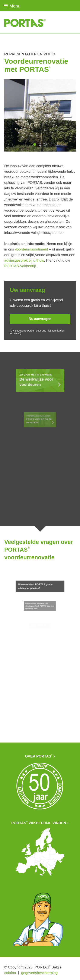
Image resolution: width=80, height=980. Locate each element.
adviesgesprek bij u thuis (24, 260)
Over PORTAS (39, 756)
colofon (10, 973)
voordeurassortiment (31, 249)
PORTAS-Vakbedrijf (20, 266)
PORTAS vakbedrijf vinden (39, 823)
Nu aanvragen (40, 319)
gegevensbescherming (39, 973)
